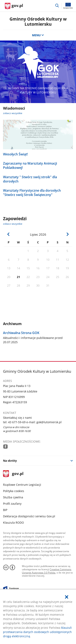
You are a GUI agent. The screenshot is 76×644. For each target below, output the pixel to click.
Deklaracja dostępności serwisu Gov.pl (29, 516)
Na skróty (10, 461)
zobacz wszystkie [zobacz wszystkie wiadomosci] (13, 113)
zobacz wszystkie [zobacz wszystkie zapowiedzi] (13, 224)
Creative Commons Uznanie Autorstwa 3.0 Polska (47, 571)
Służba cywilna (13, 497)
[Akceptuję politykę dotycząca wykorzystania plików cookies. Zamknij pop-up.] (67, 597)
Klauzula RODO (13, 523)
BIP (5, 510)
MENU (38, 35)
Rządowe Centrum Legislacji (22, 485)
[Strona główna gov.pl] (14, 6)
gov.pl (13, 474)
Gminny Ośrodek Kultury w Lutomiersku (38, 21)
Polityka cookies (14, 491)
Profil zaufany (12, 504)
